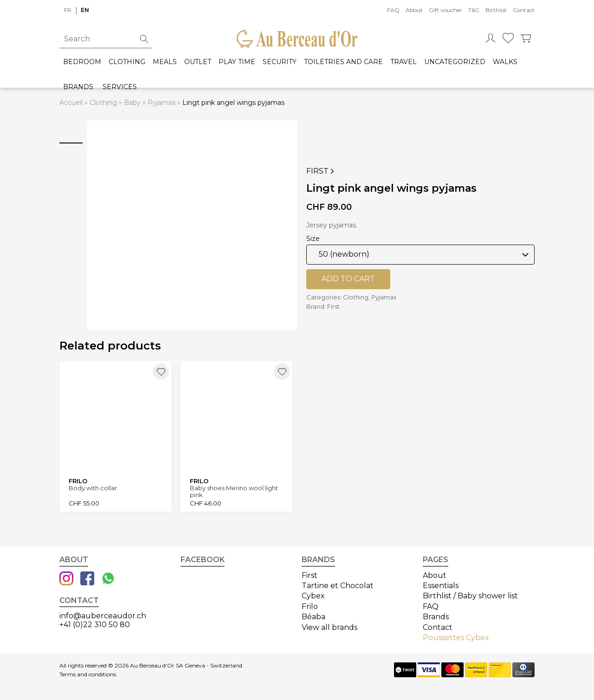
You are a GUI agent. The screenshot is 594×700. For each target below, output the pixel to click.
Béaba (313, 617)
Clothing (127, 62)
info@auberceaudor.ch (103, 616)
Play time (237, 62)
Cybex (313, 596)
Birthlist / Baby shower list (470, 596)
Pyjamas (161, 103)
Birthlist (496, 10)
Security (280, 62)
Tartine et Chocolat (338, 586)
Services (120, 87)
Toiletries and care (343, 62)
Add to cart (348, 279)
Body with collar (93, 488)
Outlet (198, 62)
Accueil (71, 103)
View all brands (329, 627)
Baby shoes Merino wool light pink (234, 491)
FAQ (393, 10)
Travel (404, 62)
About (414, 10)
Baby (132, 103)
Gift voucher (445, 10)
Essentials (441, 586)
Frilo (310, 606)
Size (313, 239)
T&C (474, 10)
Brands (78, 87)
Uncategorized (455, 62)
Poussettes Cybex (456, 638)
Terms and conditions (88, 674)
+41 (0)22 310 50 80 (95, 625)
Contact (524, 10)
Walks (505, 62)
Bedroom (82, 62)
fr (68, 10)
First (321, 171)
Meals (165, 62)
